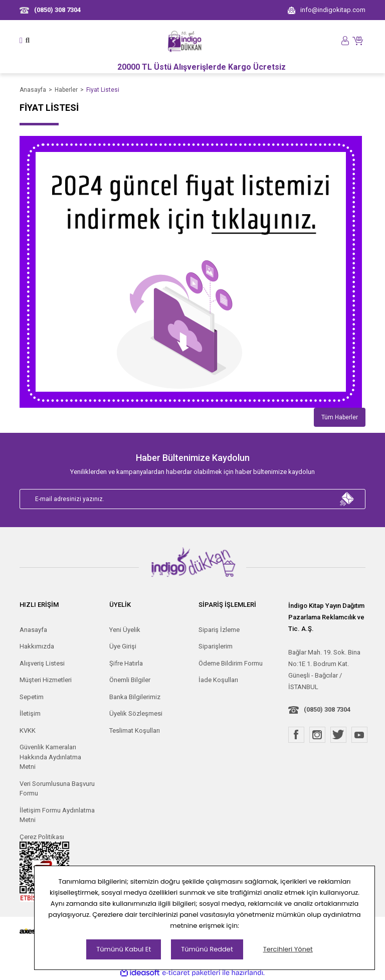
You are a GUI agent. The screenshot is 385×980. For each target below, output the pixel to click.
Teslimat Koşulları (135, 730)
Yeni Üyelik (125, 630)
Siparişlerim (216, 646)
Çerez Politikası (42, 837)
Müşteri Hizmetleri (46, 680)
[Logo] (185, 41)
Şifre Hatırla (126, 663)
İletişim (30, 713)
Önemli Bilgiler (130, 680)
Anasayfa (33, 630)
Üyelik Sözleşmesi (136, 713)
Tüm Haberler (340, 417)
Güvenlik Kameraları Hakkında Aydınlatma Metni (50, 757)
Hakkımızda (37, 646)
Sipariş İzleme (219, 630)
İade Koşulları (218, 680)
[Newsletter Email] (192, 499)
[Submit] (347, 499)
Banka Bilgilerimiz (135, 697)
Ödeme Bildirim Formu (231, 663)
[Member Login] (345, 40)
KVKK (28, 730)
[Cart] (359, 40)
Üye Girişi (123, 646)
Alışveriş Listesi (42, 663)
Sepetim (32, 697)
